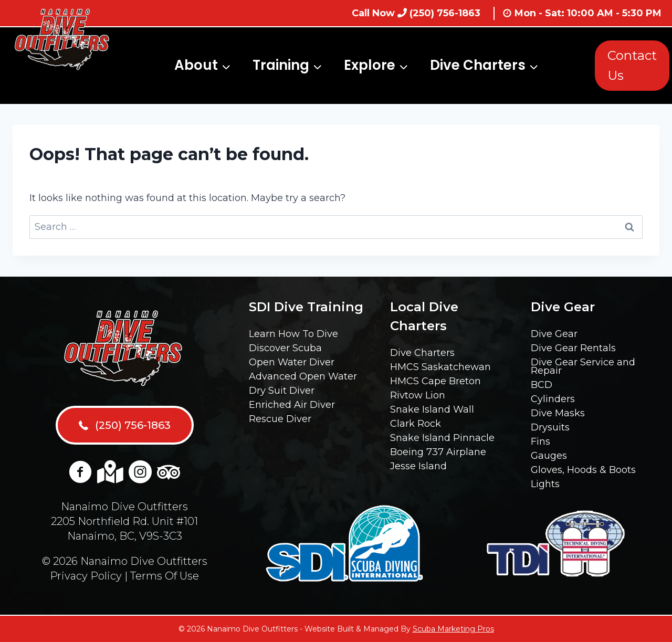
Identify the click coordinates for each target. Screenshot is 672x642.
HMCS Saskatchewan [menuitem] (440, 367)
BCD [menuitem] (542, 385)
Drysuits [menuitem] (550, 427)
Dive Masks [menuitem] (558, 413)
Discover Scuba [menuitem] (285, 348)
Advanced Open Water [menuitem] (303, 376)
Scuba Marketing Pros (453, 629)
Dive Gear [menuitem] (554, 334)
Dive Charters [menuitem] (422, 353)
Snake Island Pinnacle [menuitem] (442, 438)
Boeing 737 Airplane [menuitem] (438, 452)
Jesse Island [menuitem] (418, 466)
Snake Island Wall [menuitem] (432, 409)
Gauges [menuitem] (549, 456)
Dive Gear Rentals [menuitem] (573, 348)
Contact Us (632, 65)
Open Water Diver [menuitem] (292, 362)
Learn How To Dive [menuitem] (293, 334)
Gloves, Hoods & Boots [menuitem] (583, 470)
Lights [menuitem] (545, 484)
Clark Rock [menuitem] (416, 424)
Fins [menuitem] (540, 441)
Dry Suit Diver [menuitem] (282, 391)
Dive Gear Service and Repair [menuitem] (583, 366)
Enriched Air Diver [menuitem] (292, 405)
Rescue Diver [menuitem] (280, 419)
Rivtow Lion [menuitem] (418, 395)
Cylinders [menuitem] (553, 399)
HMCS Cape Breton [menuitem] (435, 381)
